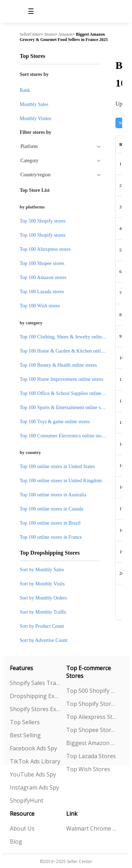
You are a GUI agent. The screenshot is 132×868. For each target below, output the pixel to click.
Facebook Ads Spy (33, 748)
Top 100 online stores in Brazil (50, 523)
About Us (22, 828)
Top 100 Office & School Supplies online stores (67, 393)
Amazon (65, 34)
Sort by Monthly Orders (43, 598)
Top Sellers (25, 722)
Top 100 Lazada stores (42, 292)
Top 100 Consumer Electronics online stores (63, 436)
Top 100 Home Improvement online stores (61, 379)
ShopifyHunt (27, 801)
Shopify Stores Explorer (35, 709)
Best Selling (25, 735)
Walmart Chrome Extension (92, 828)
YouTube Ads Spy (33, 774)
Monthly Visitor (36, 119)
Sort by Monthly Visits (42, 584)
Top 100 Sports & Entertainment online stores (65, 408)
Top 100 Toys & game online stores (55, 422)
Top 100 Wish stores (40, 306)
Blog (16, 842)
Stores (50, 34)
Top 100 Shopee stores (42, 263)
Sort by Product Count (42, 626)
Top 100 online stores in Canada (52, 509)
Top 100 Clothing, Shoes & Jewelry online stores (68, 337)
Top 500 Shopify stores (43, 221)
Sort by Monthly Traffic (43, 612)
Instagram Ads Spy (34, 787)
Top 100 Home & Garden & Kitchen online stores (69, 351)
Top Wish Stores (88, 769)
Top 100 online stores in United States (57, 467)
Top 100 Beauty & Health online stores (58, 365)
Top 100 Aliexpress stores (45, 249)
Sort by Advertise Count (44, 640)
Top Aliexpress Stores (92, 717)
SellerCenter (30, 34)
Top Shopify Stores (92, 704)
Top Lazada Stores (91, 756)
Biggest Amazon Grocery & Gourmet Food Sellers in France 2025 (64, 37)
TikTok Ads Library (35, 761)
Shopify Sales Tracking (35, 683)
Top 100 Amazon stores (43, 277)
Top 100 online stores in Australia (53, 495)
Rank (25, 90)
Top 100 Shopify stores (43, 235)
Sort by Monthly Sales (42, 570)
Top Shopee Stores (92, 730)
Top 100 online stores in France (51, 537)
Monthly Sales (34, 104)
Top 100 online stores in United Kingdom (61, 481)
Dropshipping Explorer (35, 696)
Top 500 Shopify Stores (92, 691)
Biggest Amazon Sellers (92, 743)
